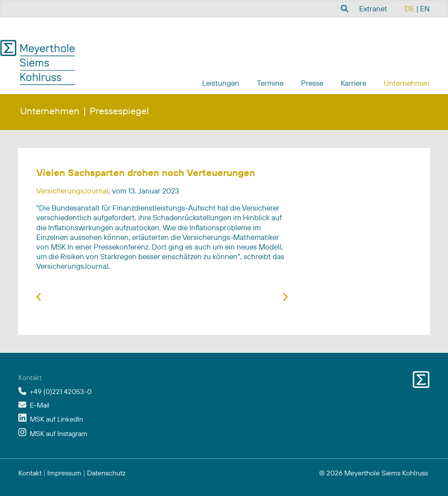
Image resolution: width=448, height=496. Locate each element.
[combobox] (343, 8)
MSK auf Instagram (59, 433)
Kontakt (30, 473)
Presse (312, 83)
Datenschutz (106, 473)
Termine (270, 83)
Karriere (353, 83)
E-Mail (40, 405)
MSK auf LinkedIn (56, 419)
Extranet (373, 9)
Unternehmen (407, 83)
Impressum (64, 473)
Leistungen (221, 83)
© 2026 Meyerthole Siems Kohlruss (373, 473)
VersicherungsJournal (72, 191)
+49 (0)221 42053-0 (61, 391)
